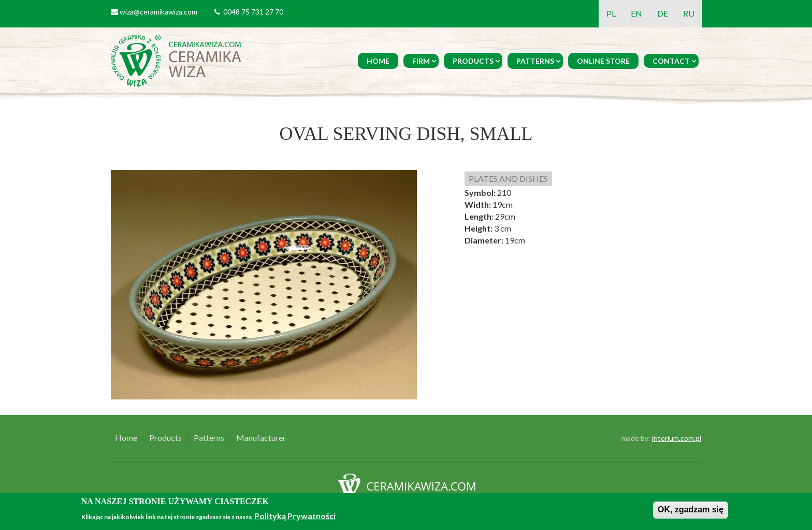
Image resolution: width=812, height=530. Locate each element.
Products (473, 61)
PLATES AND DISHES (508, 178)
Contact (671, 61)
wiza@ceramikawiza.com (158, 12)
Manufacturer (261, 438)
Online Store (603, 61)
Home (378, 61)
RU (689, 13)
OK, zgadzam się (691, 510)
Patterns (535, 61)
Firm (421, 61)
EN (636, 13)
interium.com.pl (677, 438)
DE (663, 13)
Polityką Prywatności (295, 516)
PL (611, 13)
